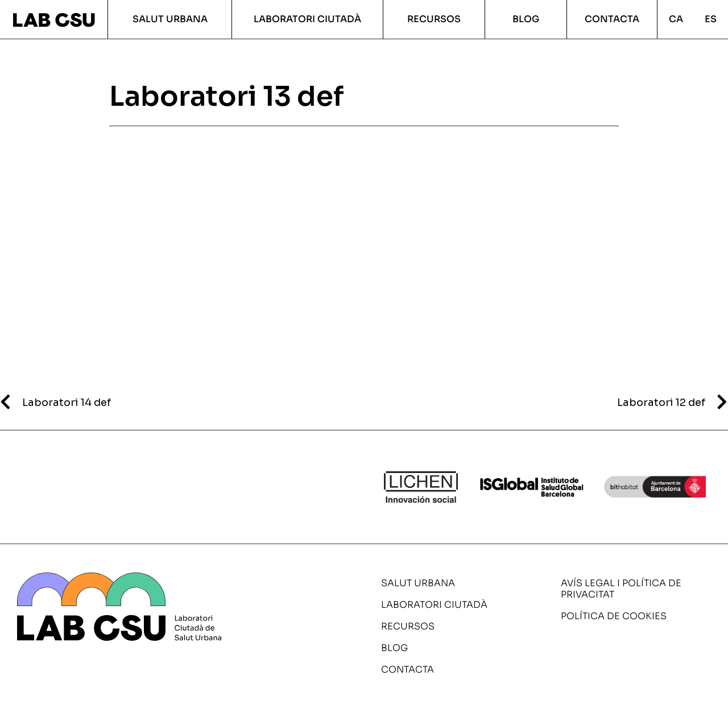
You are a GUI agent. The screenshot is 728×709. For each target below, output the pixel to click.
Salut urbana (170, 19)
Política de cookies (614, 616)
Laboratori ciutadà (307, 19)
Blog (526, 19)
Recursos (434, 19)
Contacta (612, 19)
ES (711, 19)
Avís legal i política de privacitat (621, 589)
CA (676, 19)
